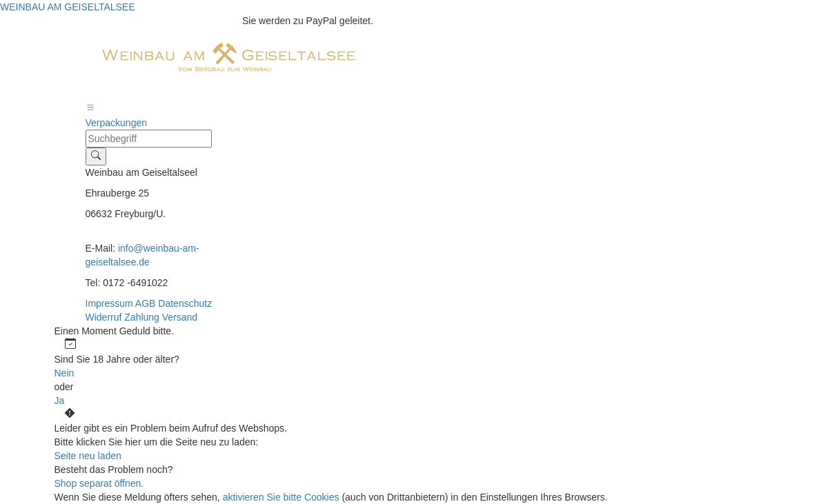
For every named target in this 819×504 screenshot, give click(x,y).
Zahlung (143, 317)
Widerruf (105, 317)
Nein (65, 373)
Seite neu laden (88, 456)
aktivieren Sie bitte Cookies (283, 497)
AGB (147, 303)
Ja (60, 401)
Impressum (110, 303)
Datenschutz (185, 303)
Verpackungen (117, 123)
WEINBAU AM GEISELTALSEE (68, 7)
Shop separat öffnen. (99, 483)
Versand (180, 317)
